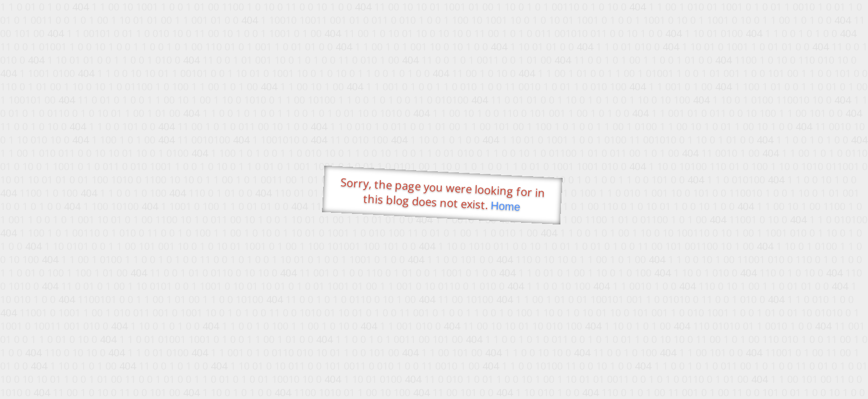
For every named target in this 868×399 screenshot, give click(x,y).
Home (506, 206)
